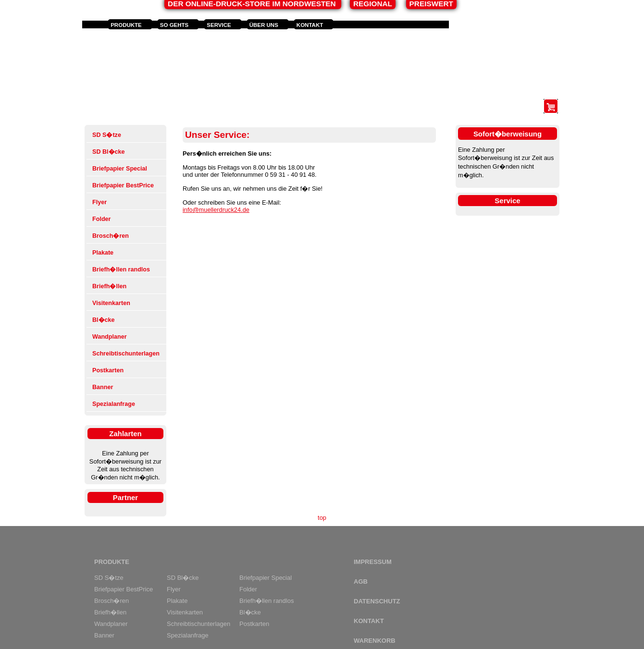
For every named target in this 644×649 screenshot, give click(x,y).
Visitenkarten (111, 303)
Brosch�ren (111, 236)
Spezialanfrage (114, 404)
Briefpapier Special (120, 169)
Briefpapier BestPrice (123, 185)
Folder (101, 219)
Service (219, 25)
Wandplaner (110, 337)
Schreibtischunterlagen (126, 354)
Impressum (373, 562)
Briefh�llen (109, 286)
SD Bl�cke (109, 152)
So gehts (174, 25)
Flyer (99, 202)
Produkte (126, 25)
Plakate (103, 253)
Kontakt (310, 25)
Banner (103, 387)
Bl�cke (104, 320)
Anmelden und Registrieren (497, 25)
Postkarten (108, 370)
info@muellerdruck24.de (216, 210)
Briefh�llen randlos (121, 269)
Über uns (264, 25)
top (322, 518)
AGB (361, 582)
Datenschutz (377, 601)
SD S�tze (107, 135)
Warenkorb (375, 641)
